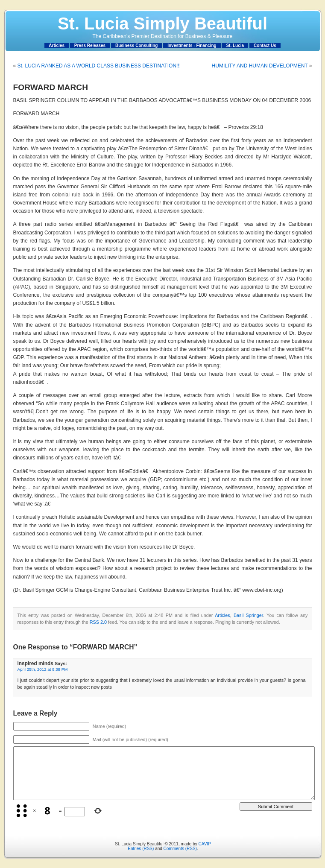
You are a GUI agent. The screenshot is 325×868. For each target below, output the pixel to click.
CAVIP (204, 844)
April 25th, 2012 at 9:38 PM (43, 669)
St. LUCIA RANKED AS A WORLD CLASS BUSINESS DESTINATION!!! (99, 66)
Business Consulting (136, 45)
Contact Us (265, 45)
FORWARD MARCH (51, 87)
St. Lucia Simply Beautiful (162, 23)
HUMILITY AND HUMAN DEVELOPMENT (260, 66)
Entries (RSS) (141, 849)
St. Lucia (235, 45)
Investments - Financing (192, 45)
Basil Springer (248, 615)
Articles (57, 45)
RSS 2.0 (98, 622)
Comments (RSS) (180, 849)
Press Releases (90, 45)
